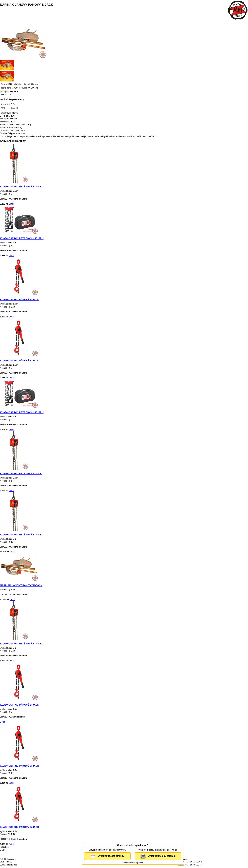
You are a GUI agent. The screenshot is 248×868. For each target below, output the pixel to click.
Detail (11, 204)
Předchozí (5, 847)
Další (2, 850)
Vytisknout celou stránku (158, 856)
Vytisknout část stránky (107, 856)
